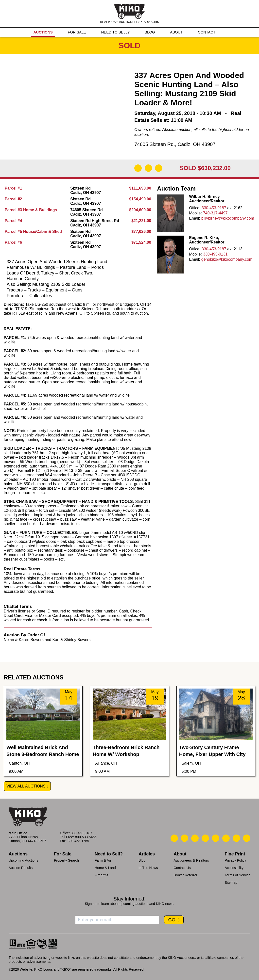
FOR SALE (77, 32)
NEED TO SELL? (115, 32)
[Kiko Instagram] (247, 838)
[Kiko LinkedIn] (216, 838)
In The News (148, 868)
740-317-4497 (215, 213)
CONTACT (207, 32)
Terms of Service (238, 875)
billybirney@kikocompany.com (228, 218)
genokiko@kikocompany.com (227, 259)
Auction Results (21, 868)
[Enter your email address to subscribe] (117, 920)
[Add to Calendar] (159, 168)
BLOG (150, 32)
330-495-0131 (215, 254)
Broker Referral (185, 875)
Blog (142, 860)
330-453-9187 (214, 208)
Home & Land (105, 868)
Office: (195, 208)
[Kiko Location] (195, 838)
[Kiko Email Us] (185, 838)
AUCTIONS (43, 32)
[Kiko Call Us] (174, 838)
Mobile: (195, 213)
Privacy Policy (235, 860)
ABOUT (176, 32)
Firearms (101, 875)
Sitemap (231, 883)
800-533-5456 (86, 837)
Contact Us (182, 868)
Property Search (66, 860)
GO (172, 920)
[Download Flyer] (138, 168)
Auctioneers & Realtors (191, 860)
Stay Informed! (129, 899)
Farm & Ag (103, 860)
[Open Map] (148, 168)
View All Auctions (26, 786)
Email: (194, 218)
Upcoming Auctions (23, 860)
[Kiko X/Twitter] (226, 838)
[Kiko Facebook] (205, 838)
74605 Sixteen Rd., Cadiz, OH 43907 (175, 144)
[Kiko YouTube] (236, 838)
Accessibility (234, 868)
